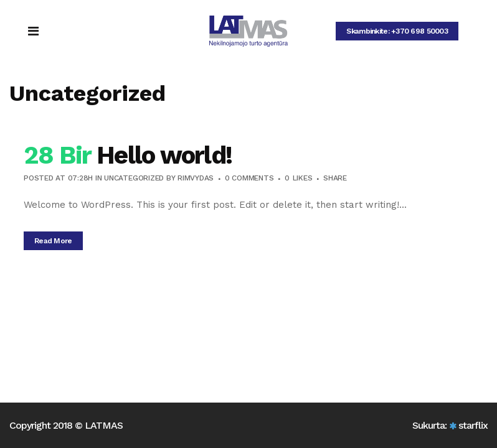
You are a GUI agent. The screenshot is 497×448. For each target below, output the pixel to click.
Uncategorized (134, 178)
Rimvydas (196, 178)
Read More (53, 241)
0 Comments (249, 178)
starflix (473, 425)
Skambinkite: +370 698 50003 (397, 31)
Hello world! (164, 155)
